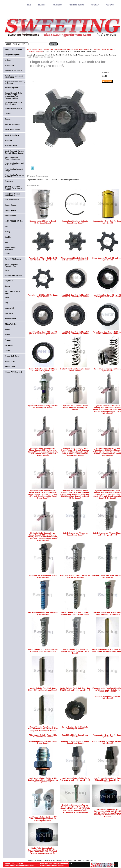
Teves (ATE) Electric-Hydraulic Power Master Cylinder (13, 188)
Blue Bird (8, 237)
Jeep (6, 303)
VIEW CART (110, 5)
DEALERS (42, 5)
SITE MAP (95, 5)
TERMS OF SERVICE (77, 5)
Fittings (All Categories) (13, 108)
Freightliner (9, 281)
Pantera (7, 335)
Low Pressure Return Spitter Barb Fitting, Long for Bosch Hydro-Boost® (75, 779)
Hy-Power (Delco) (11, 146)
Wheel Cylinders (11, 216)
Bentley (7, 232)
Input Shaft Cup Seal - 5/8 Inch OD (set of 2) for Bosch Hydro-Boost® (107, 296)
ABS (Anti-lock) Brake (12, 55)
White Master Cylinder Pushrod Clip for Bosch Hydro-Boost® (43, 736)
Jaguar (7, 297)
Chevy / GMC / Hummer (13, 259)
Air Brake (8, 60)
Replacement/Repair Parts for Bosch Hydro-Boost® (70, 49)
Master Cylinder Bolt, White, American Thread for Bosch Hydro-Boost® (43, 650)
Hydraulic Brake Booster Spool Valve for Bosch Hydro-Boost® (43, 407)
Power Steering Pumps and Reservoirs (14, 176)
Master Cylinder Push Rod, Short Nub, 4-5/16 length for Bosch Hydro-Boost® (75, 689)
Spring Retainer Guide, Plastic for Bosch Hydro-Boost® (75, 728)
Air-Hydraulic (9, 65)
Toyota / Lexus (10, 361)
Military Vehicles (11, 324)
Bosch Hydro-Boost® (41, 49)
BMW (6, 242)
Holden (7, 286)
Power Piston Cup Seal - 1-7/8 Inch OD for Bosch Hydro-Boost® (43, 370)
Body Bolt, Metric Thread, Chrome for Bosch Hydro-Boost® (75, 576)
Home (29, 49)
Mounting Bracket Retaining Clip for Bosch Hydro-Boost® (75, 742)
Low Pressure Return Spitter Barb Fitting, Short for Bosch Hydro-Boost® (108, 780)
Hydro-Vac (8, 140)
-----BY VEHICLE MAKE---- (14, 221)
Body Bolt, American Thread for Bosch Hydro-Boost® (75, 534)
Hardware (8, 119)
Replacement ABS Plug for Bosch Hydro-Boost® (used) (43, 222)
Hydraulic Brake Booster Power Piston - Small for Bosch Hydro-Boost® (75, 408)
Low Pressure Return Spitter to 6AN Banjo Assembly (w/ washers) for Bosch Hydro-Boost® (43, 819)
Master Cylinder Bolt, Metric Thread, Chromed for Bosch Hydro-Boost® (75, 613)
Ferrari (7, 270)
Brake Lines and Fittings (13, 71)
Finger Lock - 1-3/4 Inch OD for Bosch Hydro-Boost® (43, 296)
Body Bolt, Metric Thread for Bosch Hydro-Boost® (43, 576)
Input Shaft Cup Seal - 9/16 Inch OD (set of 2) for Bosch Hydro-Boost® (43, 333)
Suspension (9, 181)
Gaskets (8, 114)
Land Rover (9, 313)
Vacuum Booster (11, 205)
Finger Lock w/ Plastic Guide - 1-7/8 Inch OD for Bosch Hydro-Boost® (43, 259)
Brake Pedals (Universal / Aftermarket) (14, 77)
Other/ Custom (10, 367)
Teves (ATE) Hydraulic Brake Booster (13, 195)
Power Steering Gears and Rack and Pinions (14, 164)
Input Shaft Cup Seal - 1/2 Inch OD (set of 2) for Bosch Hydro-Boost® (75, 333)
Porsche (8, 340)
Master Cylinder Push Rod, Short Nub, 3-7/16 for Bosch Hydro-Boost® (43, 689)
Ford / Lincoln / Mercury (13, 276)
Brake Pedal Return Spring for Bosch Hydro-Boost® (75, 370)
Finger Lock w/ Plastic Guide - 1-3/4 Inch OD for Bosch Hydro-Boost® (75, 259)
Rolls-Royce (9, 345)
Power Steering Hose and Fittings (14, 170)
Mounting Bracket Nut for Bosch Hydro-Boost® (108, 697)
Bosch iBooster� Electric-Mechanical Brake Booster (14, 152)
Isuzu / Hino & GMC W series (12, 292)
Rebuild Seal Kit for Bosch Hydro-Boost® (75, 736)
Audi (6, 226)
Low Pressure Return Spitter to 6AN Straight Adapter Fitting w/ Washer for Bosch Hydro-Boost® (43, 780)
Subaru (7, 351)
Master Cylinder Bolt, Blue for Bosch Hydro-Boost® (43, 613)
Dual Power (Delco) (12, 88)
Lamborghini (9, 308)
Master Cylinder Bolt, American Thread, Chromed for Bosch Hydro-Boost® (75, 651)
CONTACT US (58, 5)
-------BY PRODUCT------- (13, 49)
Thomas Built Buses (12, 356)
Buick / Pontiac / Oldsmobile (10, 249)
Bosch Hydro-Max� (12, 135)
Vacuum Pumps (10, 211)
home (29, 5)
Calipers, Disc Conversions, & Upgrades (15, 83)
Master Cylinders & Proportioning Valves (12, 158)
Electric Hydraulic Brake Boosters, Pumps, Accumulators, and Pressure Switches (13, 96)
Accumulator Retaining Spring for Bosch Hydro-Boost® (75, 222)
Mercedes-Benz (10, 319)
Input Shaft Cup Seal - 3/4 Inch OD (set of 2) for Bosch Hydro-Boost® (75, 296)
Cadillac (7, 254)
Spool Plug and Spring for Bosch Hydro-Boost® (107, 370)
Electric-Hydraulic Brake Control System (13, 103)
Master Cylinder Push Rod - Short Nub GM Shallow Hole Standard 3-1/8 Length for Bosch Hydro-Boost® (43, 729)
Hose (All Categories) (12, 124)
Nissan (7, 329)
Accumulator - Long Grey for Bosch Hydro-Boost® (43, 742)
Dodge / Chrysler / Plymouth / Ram (11, 265)
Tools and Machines (12, 200)
